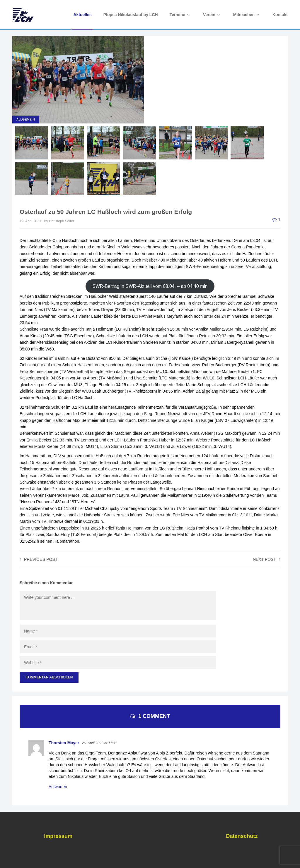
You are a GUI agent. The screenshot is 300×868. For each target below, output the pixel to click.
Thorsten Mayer (64, 743)
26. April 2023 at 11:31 (99, 743)
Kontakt (280, 15)
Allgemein (26, 119)
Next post (267, 559)
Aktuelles (82, 15)
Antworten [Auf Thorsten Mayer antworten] (58, 787)
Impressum (58, 836)
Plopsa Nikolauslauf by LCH (131, 15)
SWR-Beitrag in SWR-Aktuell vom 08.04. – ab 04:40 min (150, 286)
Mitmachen (247, 15)
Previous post (39, 559)
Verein (212, 15)
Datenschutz (242, 836)
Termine (180, 15)
